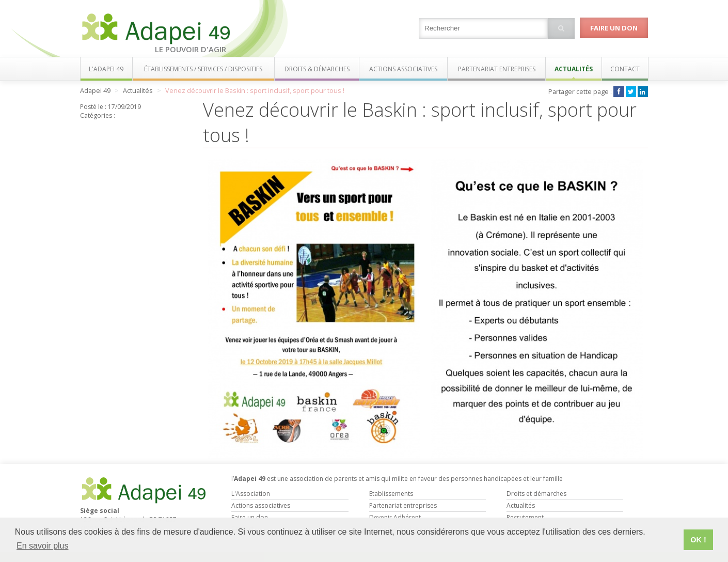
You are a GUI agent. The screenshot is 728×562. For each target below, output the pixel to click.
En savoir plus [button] (43, 546)
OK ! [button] (698, 540)
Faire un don (614, 28)
